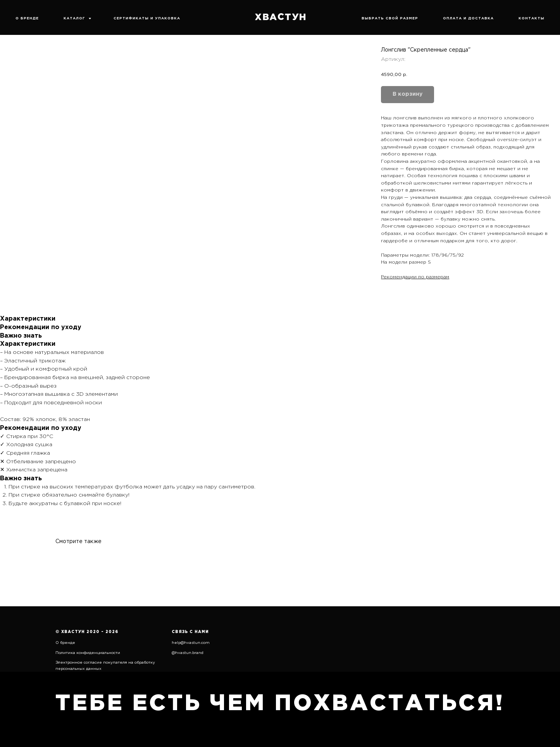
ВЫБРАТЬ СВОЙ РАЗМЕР (390, 18)
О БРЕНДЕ (27, 18)
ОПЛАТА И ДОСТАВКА (468, 18)
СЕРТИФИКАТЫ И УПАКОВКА (147, 18)
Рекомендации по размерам (415, 277)
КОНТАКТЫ (532, 18)
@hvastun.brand (188, 653)
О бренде (65, 643)
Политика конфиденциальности (88, 653)
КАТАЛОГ (75, 18)
